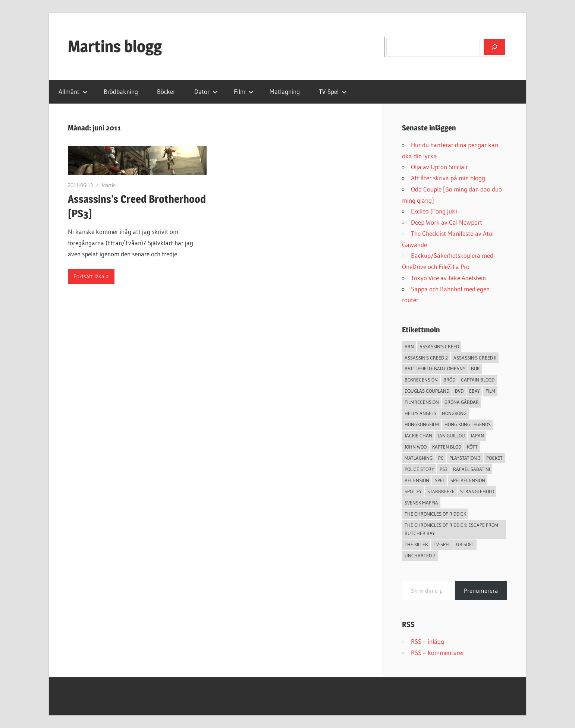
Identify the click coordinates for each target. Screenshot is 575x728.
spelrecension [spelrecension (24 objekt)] (468, 480)
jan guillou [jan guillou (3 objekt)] (451, 436)
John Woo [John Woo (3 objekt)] (416, 447)
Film (244, 91)
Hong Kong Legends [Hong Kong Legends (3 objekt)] (468, 424)
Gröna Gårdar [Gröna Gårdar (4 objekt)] (462, 402)
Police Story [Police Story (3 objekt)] (419, 469)
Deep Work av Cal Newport (447, 222)
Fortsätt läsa (89, 276)
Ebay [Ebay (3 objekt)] (475, 391)
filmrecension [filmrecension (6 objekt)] (422, 402)
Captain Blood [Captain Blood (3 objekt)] (478, 380)
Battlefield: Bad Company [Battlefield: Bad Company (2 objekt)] (435, 368)
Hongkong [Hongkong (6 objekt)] (454, 413)
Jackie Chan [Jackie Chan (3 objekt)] (418, 436)
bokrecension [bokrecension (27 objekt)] (421, 380)
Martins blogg (115, 46)
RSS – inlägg (428, 641)
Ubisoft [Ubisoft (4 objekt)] (465, 544)
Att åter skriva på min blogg (448, 178)
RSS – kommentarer (438, 653)
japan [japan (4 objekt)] (477, 436)
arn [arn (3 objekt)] (409, 346)
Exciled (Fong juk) (434, 211)
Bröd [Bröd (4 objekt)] (449, 380)
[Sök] (494, 47)
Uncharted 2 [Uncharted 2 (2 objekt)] (420, 556)
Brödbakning (121, 91)
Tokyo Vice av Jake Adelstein (448, 278)
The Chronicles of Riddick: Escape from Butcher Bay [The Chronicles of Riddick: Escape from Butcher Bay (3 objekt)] (451, 529)
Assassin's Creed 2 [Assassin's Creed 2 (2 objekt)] (426, 358)
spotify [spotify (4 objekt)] (413, 491)
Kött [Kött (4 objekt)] (472, 447)
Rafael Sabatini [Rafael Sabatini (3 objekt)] (472, 469)
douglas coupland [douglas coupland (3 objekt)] (427, 391)
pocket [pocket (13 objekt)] (494, 458)
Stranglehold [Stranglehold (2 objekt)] (477, 491)
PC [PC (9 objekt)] (441, 458)
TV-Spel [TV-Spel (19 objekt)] (442, 544)
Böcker (166, 91)
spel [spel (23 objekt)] (440, 480)
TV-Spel (333, 91)
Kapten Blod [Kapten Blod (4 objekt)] (447, 447)
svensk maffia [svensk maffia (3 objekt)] (421, 503)
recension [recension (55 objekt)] (417, 480)
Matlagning (285, 91)
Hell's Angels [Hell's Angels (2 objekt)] (420, 413)
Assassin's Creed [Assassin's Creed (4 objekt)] (439, 346)
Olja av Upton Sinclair (439, 167)
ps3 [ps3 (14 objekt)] (444, 469)
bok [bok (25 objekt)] (475, 368)
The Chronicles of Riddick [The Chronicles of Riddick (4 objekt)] (435, 514)
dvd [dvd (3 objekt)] (459, 391)
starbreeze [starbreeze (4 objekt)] (441, 491)
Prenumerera (481, 591)
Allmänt (73, 91)
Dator (206, 91)
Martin (109, 185)
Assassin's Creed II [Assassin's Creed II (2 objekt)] (475, 358)
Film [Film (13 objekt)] (490, 391)
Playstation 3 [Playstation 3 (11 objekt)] (465, 458)
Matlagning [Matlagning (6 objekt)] (419, 458)
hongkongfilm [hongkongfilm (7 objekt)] (422, 424)
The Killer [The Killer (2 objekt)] (416, 544)
